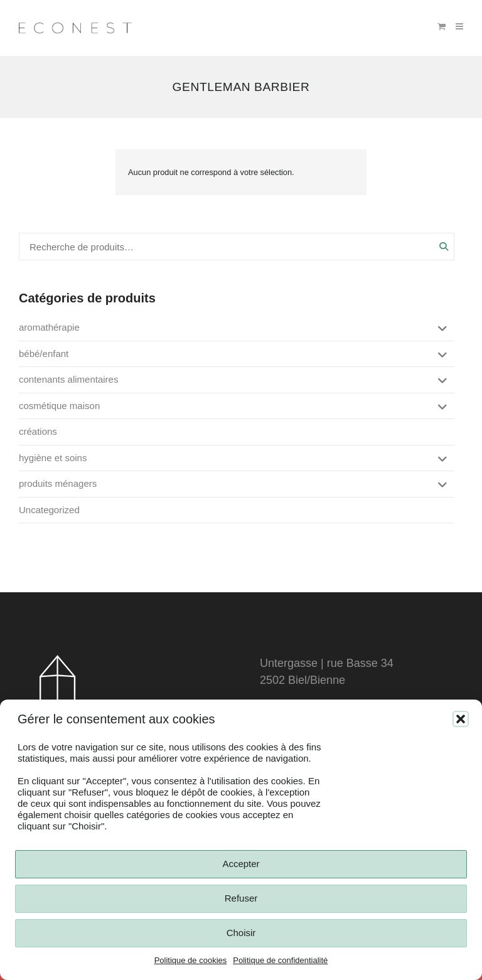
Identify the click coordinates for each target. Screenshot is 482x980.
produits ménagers (58, 483)
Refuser (241, 898)
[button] (461, 719)
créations (38, 431)
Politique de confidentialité (280, 960)
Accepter (241, 864)
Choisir (241, 933)
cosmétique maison (59, 406)
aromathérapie (49, 327)
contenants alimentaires (68, 379)
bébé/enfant (44, 354)
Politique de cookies (191, 960)
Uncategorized (49, 510)
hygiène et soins (53, 458)
